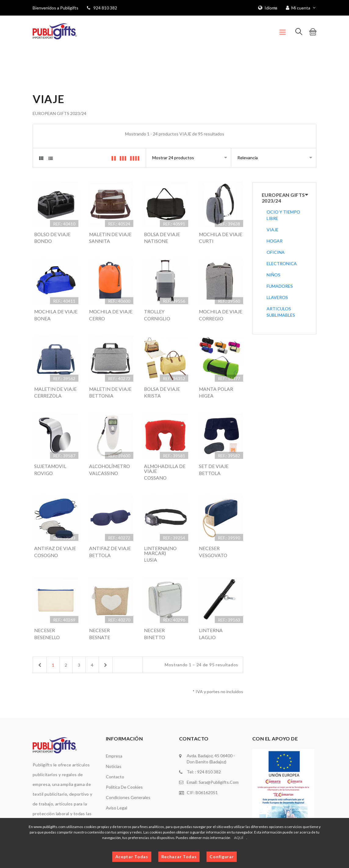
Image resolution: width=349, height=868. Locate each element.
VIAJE (273, 230)
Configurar (222, 857)
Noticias (114, 791)
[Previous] (40, 689)
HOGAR (275, 241)
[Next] (109, 689)
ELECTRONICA (282, 263)
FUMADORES (280, 286)
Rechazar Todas (179, 857)
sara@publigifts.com (219, 806)
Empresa (114, 780)
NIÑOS (273, 275)
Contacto (115, 801)
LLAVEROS (277, 297)
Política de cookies (124, 811)
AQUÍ (239, 838)
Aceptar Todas (132, 857)
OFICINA (276, 252)
